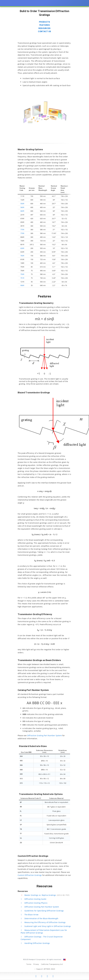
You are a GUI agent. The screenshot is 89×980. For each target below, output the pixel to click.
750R (22, 274)
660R (22, 211)
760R (22, 256)
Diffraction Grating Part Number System (44, 735)
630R (22, 248)
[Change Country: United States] (65, 960)
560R (22, 207)
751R (22, 278)
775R (22, 230)
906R (22, 285)
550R (22, 204)
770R (22, 233)
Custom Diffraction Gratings (30, 875)
